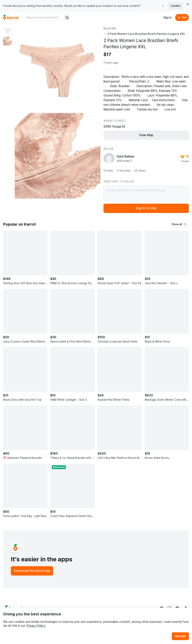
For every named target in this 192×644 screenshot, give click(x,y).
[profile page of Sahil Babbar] (109, 159)
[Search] (67, 18)
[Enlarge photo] (58, 69)
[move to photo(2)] (7, 41)
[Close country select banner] (188, 4)
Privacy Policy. (36, 626)
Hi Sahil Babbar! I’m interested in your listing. (146, 194)
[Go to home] (11, 18)
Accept (180, 636)
